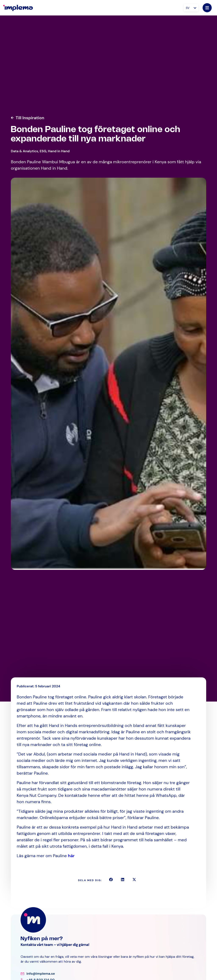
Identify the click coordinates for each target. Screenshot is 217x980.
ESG (43, 151)
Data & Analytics (24, 151)
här (71, 856)
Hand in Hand (59, 151)
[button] (111, 880)
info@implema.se (41, 974)
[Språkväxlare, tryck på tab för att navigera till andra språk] (191, 8)
